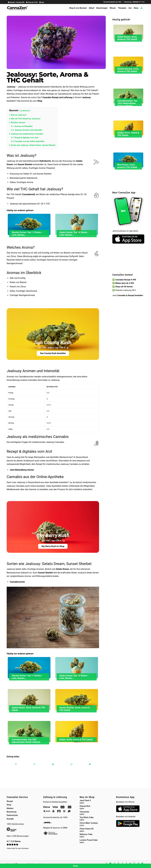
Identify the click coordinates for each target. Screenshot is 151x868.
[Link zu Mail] (142, 863)
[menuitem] (16, 2)
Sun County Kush (53, 343)
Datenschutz (12, 815)
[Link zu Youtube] (110, 863)
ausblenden (25, 111)
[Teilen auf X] (16, 764)
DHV (65, 828)
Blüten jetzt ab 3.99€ (125, 283)
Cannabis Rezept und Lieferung (57, 97)
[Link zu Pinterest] (134, 863)
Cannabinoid (29, 194)
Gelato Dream (62, 569)
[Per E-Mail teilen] (90, 764)
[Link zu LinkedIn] (130, 863)
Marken (10, 808)
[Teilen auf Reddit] (71, 764)
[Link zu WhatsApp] (106, 863)
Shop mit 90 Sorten (124, 287)
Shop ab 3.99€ (32, 2)
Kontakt (10, 819)
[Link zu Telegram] (138, 863)
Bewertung (12, 812)
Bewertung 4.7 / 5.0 (134, 2)
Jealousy (11, 87)
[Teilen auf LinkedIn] (53, 764)
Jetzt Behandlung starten (22, 470)
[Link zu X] (126, 863)
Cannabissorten (17, 582)
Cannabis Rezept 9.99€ (126, 280)
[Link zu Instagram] (114, 863)
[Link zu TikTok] (118, 863)
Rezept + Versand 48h (16, 2)
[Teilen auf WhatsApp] (34, 764)
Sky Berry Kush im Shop (53, 546)
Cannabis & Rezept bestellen (130, 295)
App (42, 2)
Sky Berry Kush (53, 535)
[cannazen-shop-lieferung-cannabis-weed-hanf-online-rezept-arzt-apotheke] (17, 9)
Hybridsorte (45, 161)
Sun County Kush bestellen (53, 353)
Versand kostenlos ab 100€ (112, 2)
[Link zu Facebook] (122, 863)
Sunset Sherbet (25, 164)
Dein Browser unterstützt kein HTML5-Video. (128, 263)
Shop (40, 101)
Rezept (10, 801)
